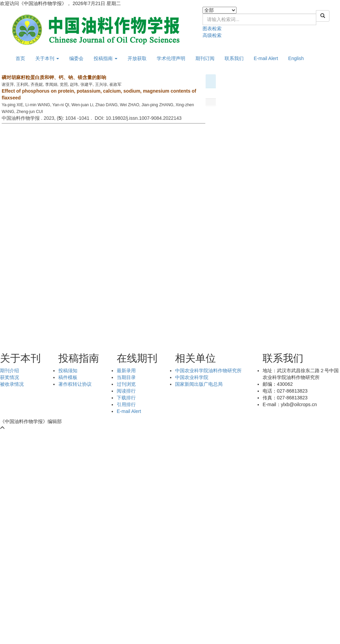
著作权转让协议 (75, 384)
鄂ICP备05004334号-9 (90, 421)
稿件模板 (68, 377)
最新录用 (126, 371)
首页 (20, 58)
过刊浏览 (126, 384)
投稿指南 (106, 58)
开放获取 (137, 58)
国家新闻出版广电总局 (199, 384)
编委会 (76, 58)
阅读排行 (126, 391)
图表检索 (212, 29)
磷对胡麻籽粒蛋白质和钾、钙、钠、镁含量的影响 (54, 77)
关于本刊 (47, 58)
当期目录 (126, 377)
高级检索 (212, 35)
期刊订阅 (205, 58)
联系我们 (234, 58)
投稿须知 (68, 371)
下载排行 (126, 398)
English (296, 58)
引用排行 (126, 404)
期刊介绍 (10, 371)
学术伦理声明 (171, 58)
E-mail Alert (266, 58)
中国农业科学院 (192, 377)
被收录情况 (12, 384)
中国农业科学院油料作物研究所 (208, 371)
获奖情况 (10, 377)
